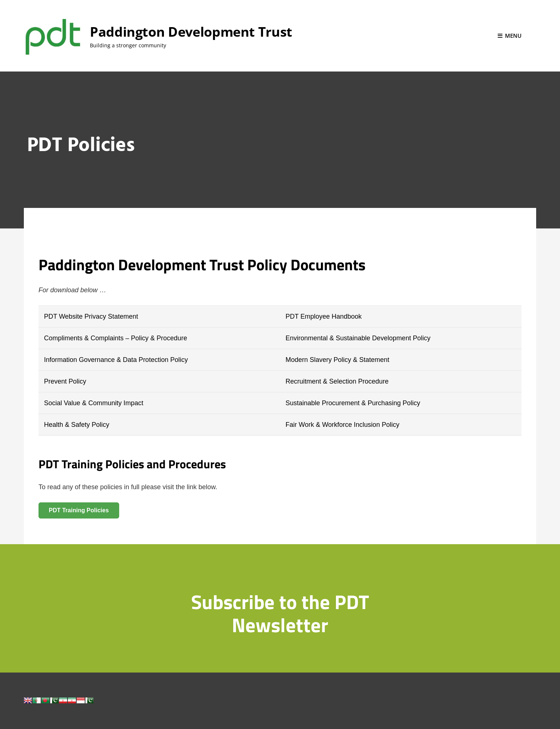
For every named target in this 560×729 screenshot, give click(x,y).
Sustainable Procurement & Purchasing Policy (353, 403)
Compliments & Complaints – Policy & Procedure (116, 338)
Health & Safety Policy (77, 425)
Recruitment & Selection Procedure (337, 381)
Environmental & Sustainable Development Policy (358, 338)
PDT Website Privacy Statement (91, 316)
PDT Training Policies (79, 510)
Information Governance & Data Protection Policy (116, 360)
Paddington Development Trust (191, 32)
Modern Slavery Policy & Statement (337, 360)
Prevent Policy (65, 381)
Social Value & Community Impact (94, 403)
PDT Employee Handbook (323, 316)
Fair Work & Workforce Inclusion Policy (342, 425)
